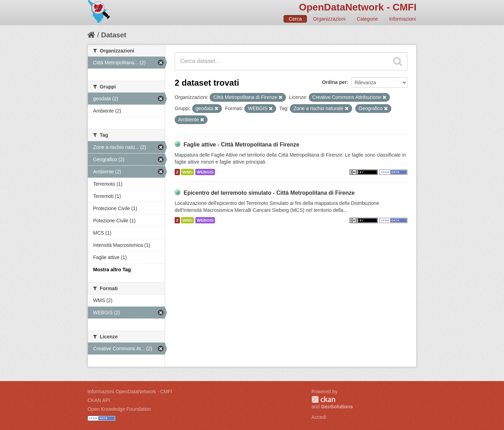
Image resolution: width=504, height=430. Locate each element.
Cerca (295, 19)
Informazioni (402, 19)
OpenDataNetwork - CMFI (358, 7)
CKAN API (99, 400)
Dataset (114, 35)
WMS (187, 172)
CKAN (323, 399)
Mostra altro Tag (112, 270)
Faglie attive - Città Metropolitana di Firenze (241, 145)
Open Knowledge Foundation (119, 409)
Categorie (367, 19)
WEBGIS (205, 172)
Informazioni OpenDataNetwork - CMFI (130, 392)
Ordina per (334, 82)
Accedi (319, 417)
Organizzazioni (329, 19)
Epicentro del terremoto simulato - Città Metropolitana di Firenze (269, 193)
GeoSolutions (337, 407)
